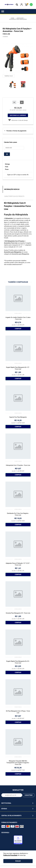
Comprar (18, 329)
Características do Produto (14, 196)
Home (12, 18)
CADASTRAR (29, 795)
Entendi (18, 861)
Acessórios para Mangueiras (18, 19)
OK (7, 154)
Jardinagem (20, 18)
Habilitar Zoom (9, 76)
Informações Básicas (12, 189)
